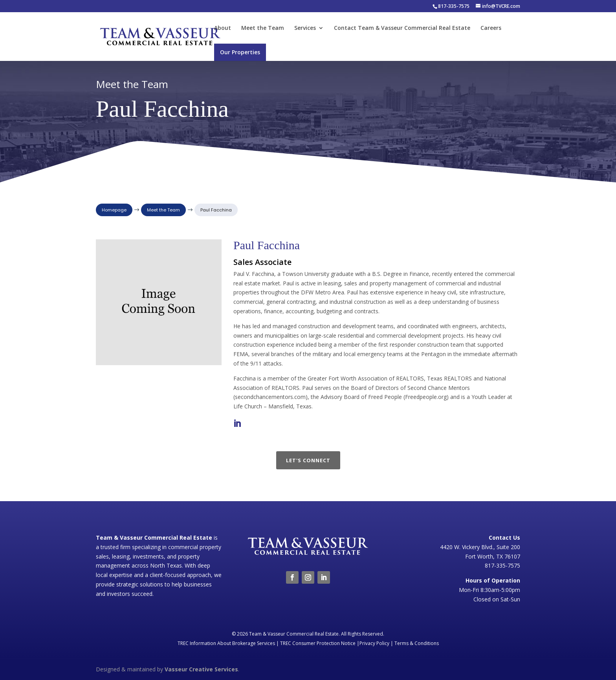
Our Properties (240, 52)
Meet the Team (263, 28)
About (223, 28)
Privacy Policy (374, 643)
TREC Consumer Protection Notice (318, 643)
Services (305, 28)
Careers (491, 28)
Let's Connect (308, 460)
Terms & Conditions (417, 643)
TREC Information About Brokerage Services (226, 643)
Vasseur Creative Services (201, 669)
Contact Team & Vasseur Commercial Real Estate (402, 28)
